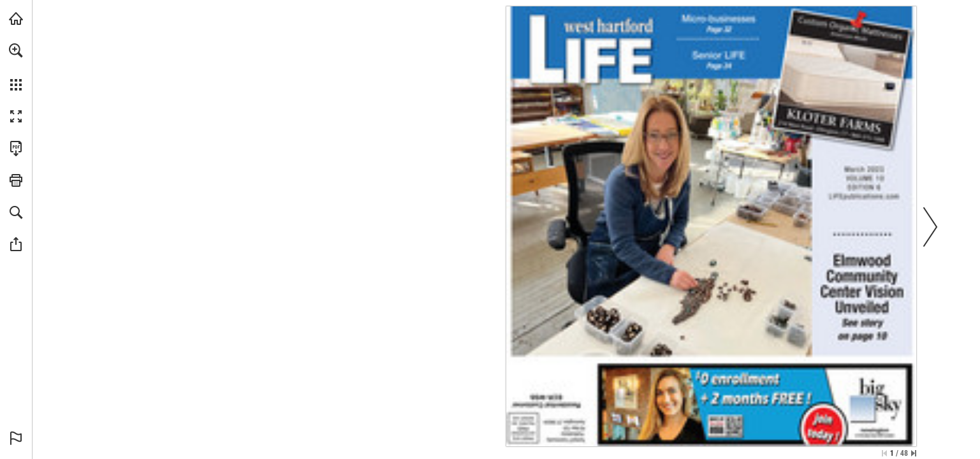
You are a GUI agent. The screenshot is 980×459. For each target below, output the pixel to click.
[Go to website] (864, 196)
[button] (16, 50)
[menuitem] (16, 67)
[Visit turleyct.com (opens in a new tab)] (16, 18)
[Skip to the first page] (884, 453)
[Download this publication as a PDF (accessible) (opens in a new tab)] (16, 149)
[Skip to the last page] (914, 453)
